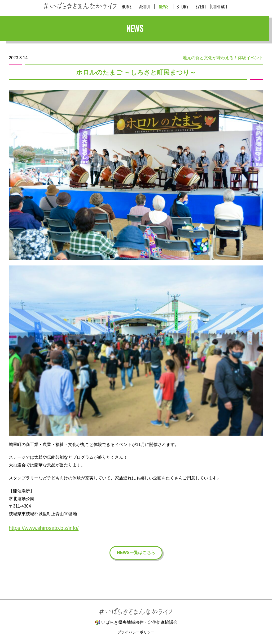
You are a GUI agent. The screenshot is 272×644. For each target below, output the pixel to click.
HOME (127, 7)
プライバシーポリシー (136, 632)
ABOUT (145, 7)
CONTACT (220, 7)
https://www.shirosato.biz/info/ (44, 528)
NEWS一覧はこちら (136, 553)
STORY (183, 7)
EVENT (201, 7)
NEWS (164, 7)
